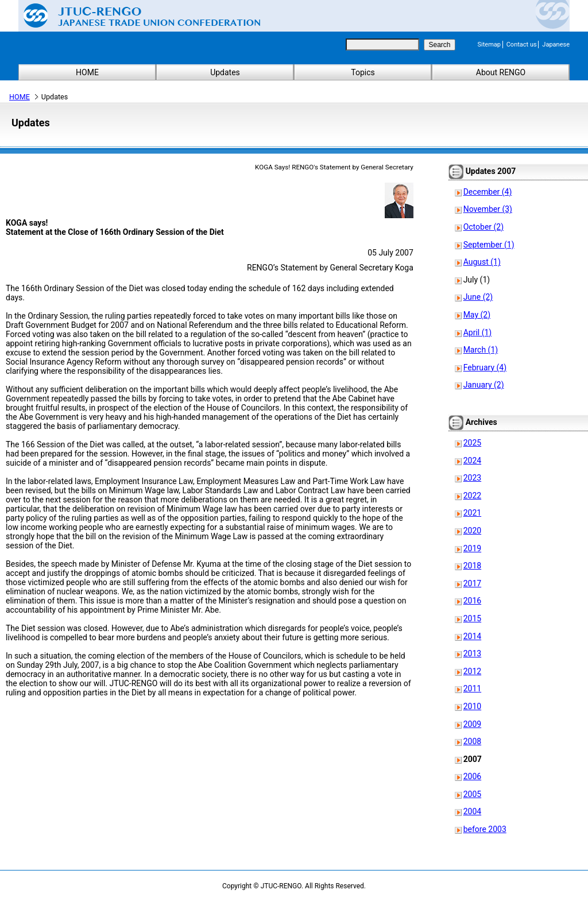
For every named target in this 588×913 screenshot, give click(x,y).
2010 (472, 706)
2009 (472, 724)
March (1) (481, 350)
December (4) (488, 192)
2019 (472, 548)
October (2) (483, 227)
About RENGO (501, 72)
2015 (472, 618)
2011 (472, 688)
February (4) (485, 367)
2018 (472, 566)
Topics (363, 72)
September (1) (489, 245)
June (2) (478, 297)
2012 (472, 671)
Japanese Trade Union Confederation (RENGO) (133, 16)
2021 (472, 513)
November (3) (488, 209)
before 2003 (485, 829)
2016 (472, 601)
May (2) (477, 315)
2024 (472, 461)
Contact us (522, 45)
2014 (472, 636)
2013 (472, 653)
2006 (472, 776)
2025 (472, 443)
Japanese (556, 45)
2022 (472, 496)
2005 (472, 794)
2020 (472, 531)
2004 (472, 811)
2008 (472, 741)
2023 (472, 478)
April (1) (478, 332)
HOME (87, 72)
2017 (472, 583)
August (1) (482, 262)
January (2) (484, 385)
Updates (225, 72)
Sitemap (489, 45)
